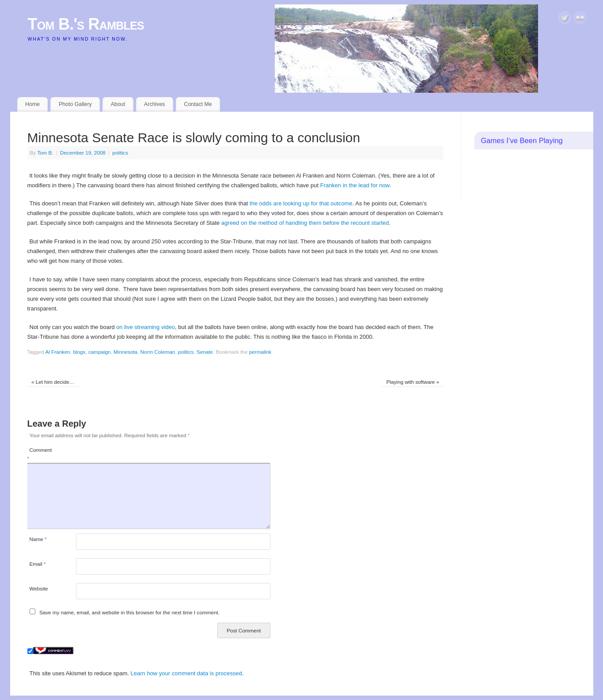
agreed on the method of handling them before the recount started (305, 223)
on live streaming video (146, 327)
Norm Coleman (158, 352)
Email (38, 564)
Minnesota (125, 352)
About (118, 104)
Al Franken (58, 352)
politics (120, 153)
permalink (260, 352)
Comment (40, 454)
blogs (79, 352)
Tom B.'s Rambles (86, 24)
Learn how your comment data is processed (186, 673)
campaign (100, 352)
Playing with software (413, 382)
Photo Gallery (75, 104)
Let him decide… (53, 382)
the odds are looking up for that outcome (301, 203)
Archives (154, 104)
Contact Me (198, 104)
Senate (205, 352)
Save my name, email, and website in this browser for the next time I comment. (129, 612)
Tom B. (45, 153)
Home (32, 104)
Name (38, 539)
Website (39, 588)
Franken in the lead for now (355, 185)
